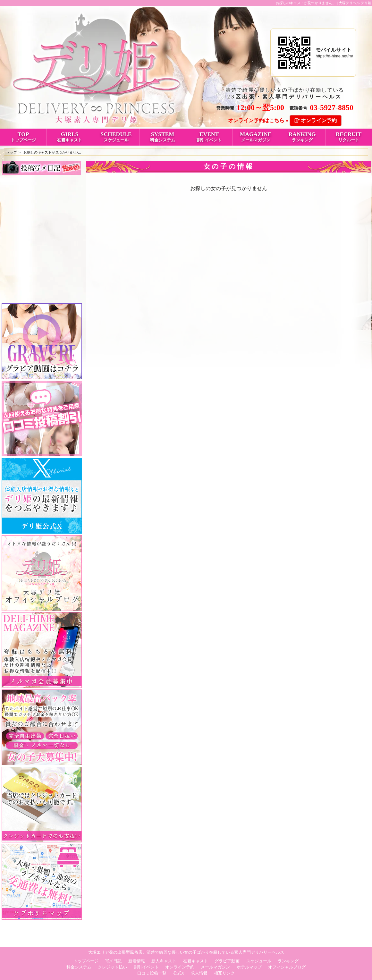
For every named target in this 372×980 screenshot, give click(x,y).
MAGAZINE (256, 137)
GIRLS (70, 137)
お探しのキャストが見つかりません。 (53, 152)
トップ (12, 152)
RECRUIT (349, 137)
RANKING (302, 137)
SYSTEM (163, 137)
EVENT (209, 137)
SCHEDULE (116, 137)
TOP (23, 137)
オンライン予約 (319, 120)
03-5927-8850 (332, 107)
